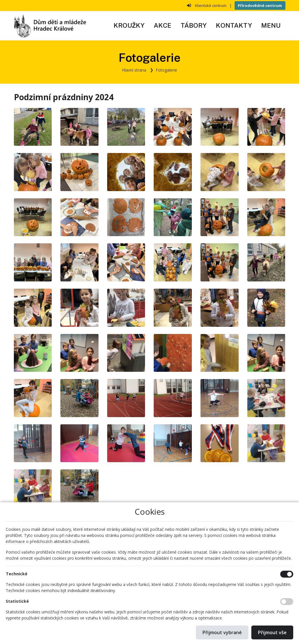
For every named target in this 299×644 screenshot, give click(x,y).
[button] (271, 26)
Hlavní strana (134, 70)
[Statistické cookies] (287, 602)
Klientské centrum (211, 5)
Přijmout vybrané (222, 632)
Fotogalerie (166, 70)
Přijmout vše (272, 632)
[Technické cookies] (287, 574)
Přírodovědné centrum (260, 5)
